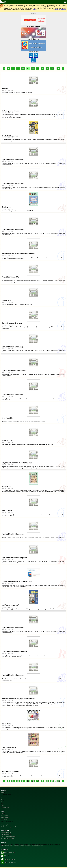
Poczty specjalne (5, 825)
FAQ (2, 804)
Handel (3, 796)
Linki (2, 798)
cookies (51, 7)
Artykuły (3, 792)
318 (42, 68)
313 (18, 68)
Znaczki (3, 813)
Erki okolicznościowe (6, 823)
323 (58, 68)
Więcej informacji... (36, 9)
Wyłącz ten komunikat (60, 9)
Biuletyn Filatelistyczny (6, 835)
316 (33, 68)
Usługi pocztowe (5, 800)
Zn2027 (33, 60)
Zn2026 (31, 55)
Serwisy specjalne (5, 808)
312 (13, 68)
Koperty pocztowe (5, 817)
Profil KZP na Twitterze (8, 859)
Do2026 (36, 55)
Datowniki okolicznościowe (7, 821)
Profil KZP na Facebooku (8, 863)
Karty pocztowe (4, 815)
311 (8, 68)
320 (52, 68)
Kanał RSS (5, 856)
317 (38, 68)
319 (47, 68)
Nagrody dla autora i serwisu (8, 838)
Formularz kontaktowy (6, 833)
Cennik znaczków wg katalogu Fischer (10, 827)
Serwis (2, 806)
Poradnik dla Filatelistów (6, 794)
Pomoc (2, 802)
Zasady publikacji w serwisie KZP (9, 836)
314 (23, 68)
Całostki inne (4, 819)
